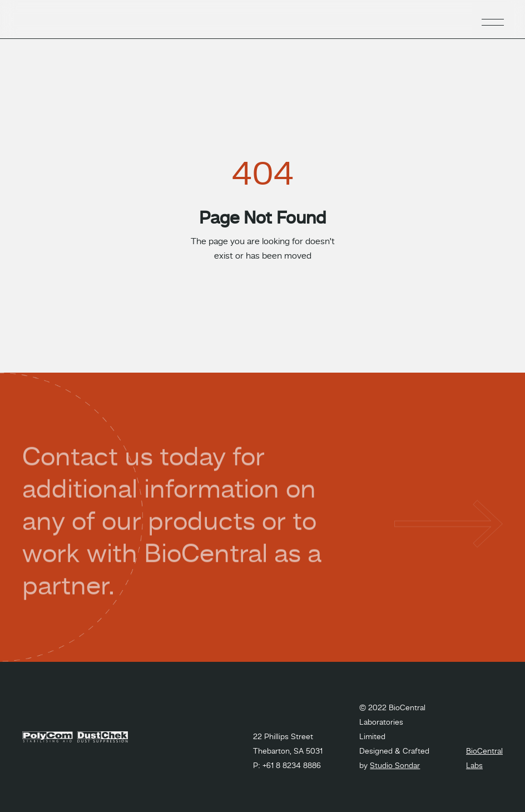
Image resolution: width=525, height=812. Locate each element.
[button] (493, 19)
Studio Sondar (395, 766)
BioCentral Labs (484, 759)
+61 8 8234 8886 (292, 766)
